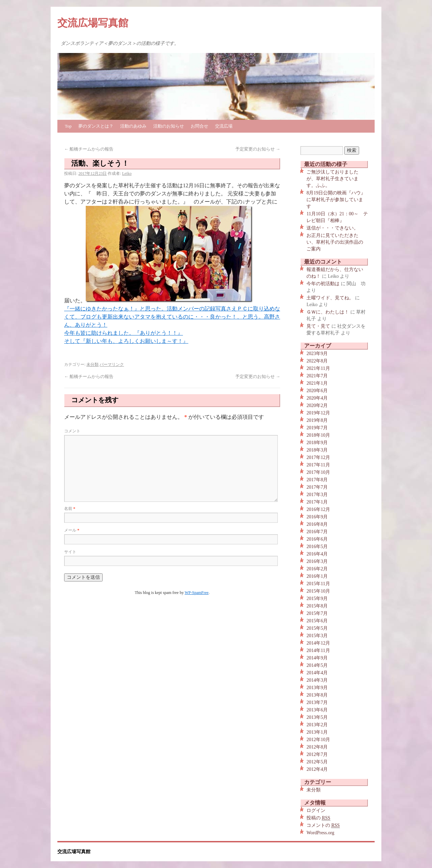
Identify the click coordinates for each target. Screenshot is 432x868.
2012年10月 (318, 740)
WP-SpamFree (197, 593)
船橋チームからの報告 (89, 149)
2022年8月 (317, 361)
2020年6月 (317, 391)
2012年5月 (317, 762)
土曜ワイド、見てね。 (330, 298)
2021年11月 (318, 368)
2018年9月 (317, 443)
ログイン (316, 810)
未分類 (92, 364)
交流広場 (224, 126)
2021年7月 (317, 376)
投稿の (318, 818)
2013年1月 (317, 732)
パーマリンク (112, 364)
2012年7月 (317, 754)
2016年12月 (318, 509)
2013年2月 (317, 725)
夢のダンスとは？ (96, 126)
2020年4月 (317, 398)
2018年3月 (317, 450)
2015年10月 (318, 591)
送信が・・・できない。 (332, 228)
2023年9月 (317, 354)
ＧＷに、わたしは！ (328, 312)
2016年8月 (317, 524)
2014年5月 (317, 665)
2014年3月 (317, 680)
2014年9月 (317, 658)
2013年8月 (317, 695)
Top (68, 126)
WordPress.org (320, 833)
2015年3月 (317, 636)
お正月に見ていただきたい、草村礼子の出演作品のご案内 (335, 242)
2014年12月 (318, 643)
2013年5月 (317, 717)
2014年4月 (317, 673)
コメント (72, 431)
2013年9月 (317, 688)
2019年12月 (318, 413)
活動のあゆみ (133, 126)
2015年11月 (318, 584)
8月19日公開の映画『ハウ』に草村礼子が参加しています (336, 200)
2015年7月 (317, 613)
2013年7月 (317, 702)
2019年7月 (317, 428)
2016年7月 (317, 532)
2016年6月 (317, 539)
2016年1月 (317, 576)
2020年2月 (317, 405)
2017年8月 (317, 480)
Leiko (127, 173)
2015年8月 (317, 606)
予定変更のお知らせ (258, 149)
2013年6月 (317, 710)
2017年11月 (318, 465)
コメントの (323, 825)
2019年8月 (317, 420)
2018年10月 (318, 435)
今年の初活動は (323, 284)
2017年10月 (318, 472)
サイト (70, 552)
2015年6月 (317, 621)
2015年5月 (317, 628)
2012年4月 (317, 769)
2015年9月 (317, 599)
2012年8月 (317, 747)
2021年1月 (317, 383)
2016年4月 (317, 554)
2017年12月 (318, 457)
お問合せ (199, 126)
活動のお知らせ (169, 126)
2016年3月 (317, 561)
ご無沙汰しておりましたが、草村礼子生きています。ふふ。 (332, 179)
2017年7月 (317, 487)
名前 (70, 509)
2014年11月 (318, 650)
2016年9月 (317, 517)
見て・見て (318, 326)
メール (72, 530)
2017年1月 (317, 502)
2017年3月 (317, 495)
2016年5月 (317, 547)
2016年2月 (317, 569)
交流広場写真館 (93, 23)
